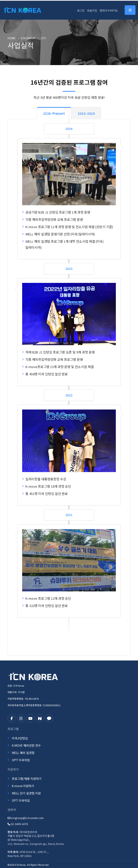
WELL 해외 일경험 (23, 753)
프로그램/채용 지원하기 (27, 778)
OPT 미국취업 (21, 760)
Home (11, 38)
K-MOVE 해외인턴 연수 (26, 745)
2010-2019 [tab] (86, 113)
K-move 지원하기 (23, 786)
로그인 (81, 10)
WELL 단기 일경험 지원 (26, 793)
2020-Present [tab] (54, 113)
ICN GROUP (28, 38)
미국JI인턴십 (20, 738)
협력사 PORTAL (109, 10)
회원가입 (92, 10)
